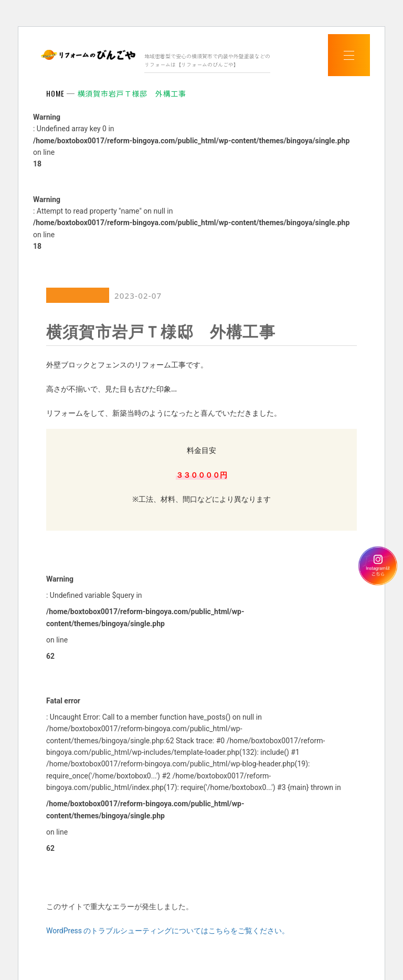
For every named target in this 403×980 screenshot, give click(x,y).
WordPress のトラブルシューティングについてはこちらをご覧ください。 (168, 931)
